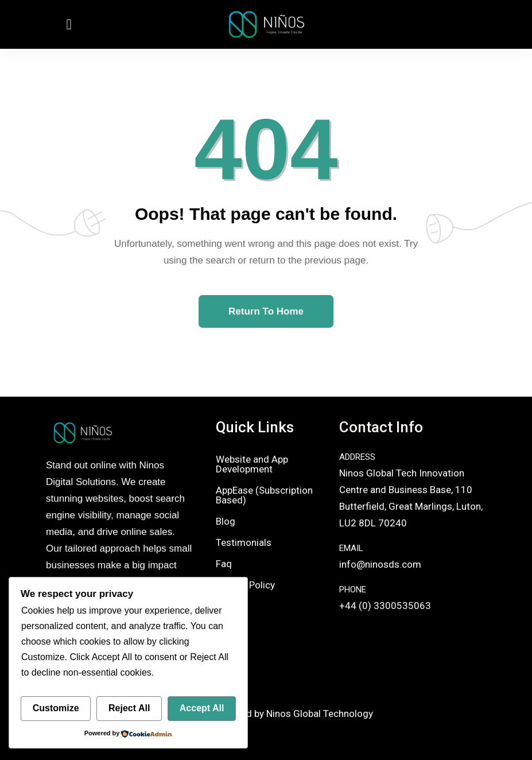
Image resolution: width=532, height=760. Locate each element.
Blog (226, 521)
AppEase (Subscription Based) (264, 495)
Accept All (202, 708)
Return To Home (266, 311)
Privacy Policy (245, 585)
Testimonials (244, 542)
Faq (224, 564)
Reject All (129, 708)
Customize (56, 708)
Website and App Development (252, 464)
